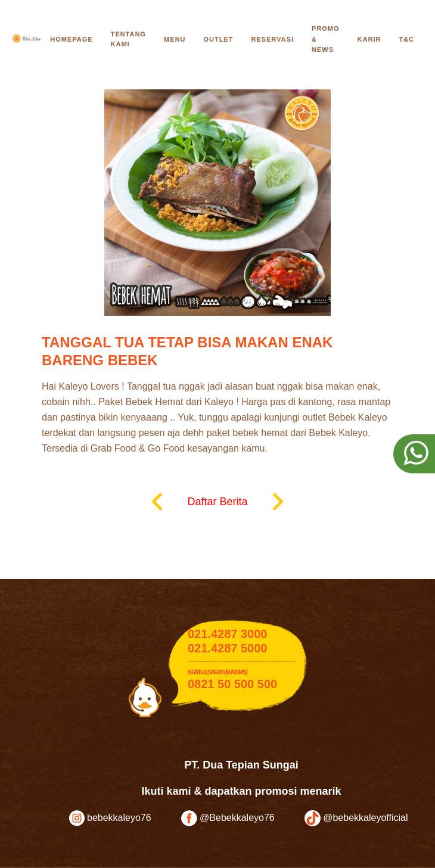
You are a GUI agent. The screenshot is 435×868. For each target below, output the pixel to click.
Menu (175, 39)
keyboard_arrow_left (157, 502)
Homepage (71, 39)
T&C (406, 39)
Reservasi (272, 39)
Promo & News (326, 39)
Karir (369, 39)
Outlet (218, 39)
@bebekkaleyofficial (356, 818)
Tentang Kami (128, 39)
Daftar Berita (217, 502)
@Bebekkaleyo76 (228, 818)
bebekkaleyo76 (110, 818)
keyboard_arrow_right (278, 502)
